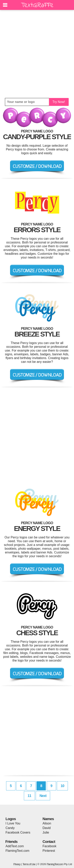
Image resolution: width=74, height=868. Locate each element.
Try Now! (59, 102)
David (47, 828)
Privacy (17, 864)
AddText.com (15, 846)
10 (62, 786)
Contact (49, 842)
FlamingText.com (17, 851)
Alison (47, 823)
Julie (46, 832)
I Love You (13, 823)
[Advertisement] (37, 54)
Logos (11, 819)
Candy (10, 828)
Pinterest (49, 851)
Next (43, 796)
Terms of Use (29, 864)
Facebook (50, 846)
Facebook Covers (18, 832)
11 (29, 796)
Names (48, 819)
